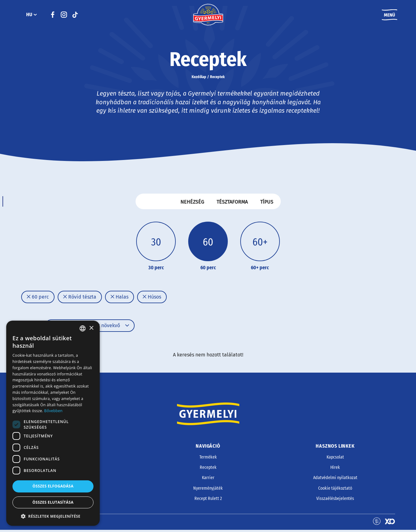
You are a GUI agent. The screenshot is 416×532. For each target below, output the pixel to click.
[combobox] (83, 328)
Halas (120, 299)
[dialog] (53, 423)
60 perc (38, 299)
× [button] (91, 328)
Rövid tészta (80, 299)
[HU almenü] (35, 16)
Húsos (152, 299)
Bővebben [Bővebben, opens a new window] (53, 411)
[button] (53, 516)
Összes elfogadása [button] (53, 486)
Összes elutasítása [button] (53, 502)
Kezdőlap (199, 78)
